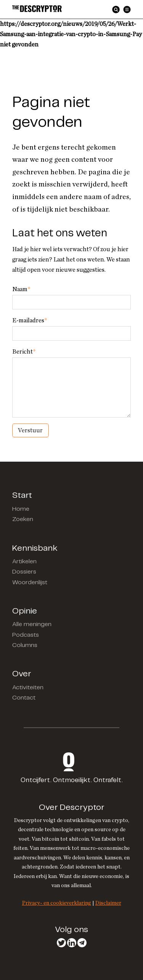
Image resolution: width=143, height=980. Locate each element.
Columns (25, 645)
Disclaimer (108, 903)
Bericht (24, 352)
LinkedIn (72, 943)
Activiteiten (28, 688)
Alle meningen (32, 624)
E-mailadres (30, 320)
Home (21, 509)
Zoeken (23, 519)
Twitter (61, 943)
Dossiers (24, 572)
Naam (21, 289)
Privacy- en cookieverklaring (57, 903)
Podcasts (26, 635)
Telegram (82, 943)
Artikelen (24, 562)
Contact (24, 698)
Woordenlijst (30, 582)
